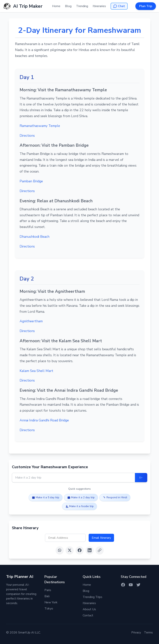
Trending (82, 6)
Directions (27, 136)
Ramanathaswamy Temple (40, 126)
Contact (88, 615)
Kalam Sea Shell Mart (36, 371)
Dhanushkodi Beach (35, 237)
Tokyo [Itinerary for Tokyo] (49, 609)
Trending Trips (92, 597)
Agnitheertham (31, 321)
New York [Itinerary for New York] (51, 602)
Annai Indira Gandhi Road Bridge (44, 420)
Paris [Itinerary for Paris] (48, 590)
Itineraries (99, 6)
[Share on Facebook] (80, 550)
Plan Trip (146, 6)
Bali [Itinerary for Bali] (47, 596)
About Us (89, 609)
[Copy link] (100, 550)
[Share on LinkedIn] (90, 550)
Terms (148, 632)
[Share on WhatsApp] (60, 550)
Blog (68, 6)
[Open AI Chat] (119, 6)
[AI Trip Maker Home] (23, 6)
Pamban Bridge (31, 181)
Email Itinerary (101, 538)
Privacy (136, 632)
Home (56, 6)
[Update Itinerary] (141, 478)
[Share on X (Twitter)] (70, 550)
